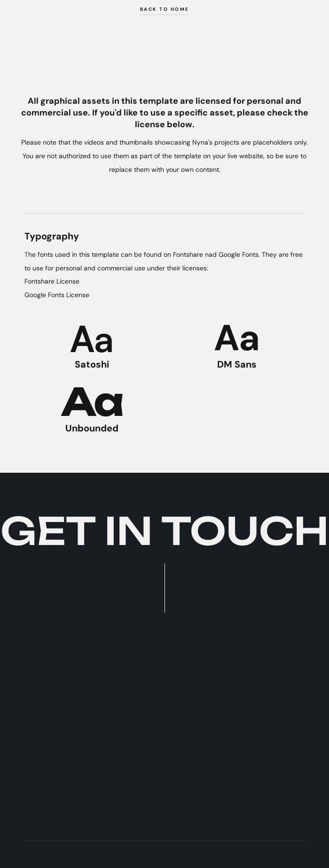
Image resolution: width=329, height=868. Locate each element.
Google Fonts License (57, 295)
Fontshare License (52, 281)
